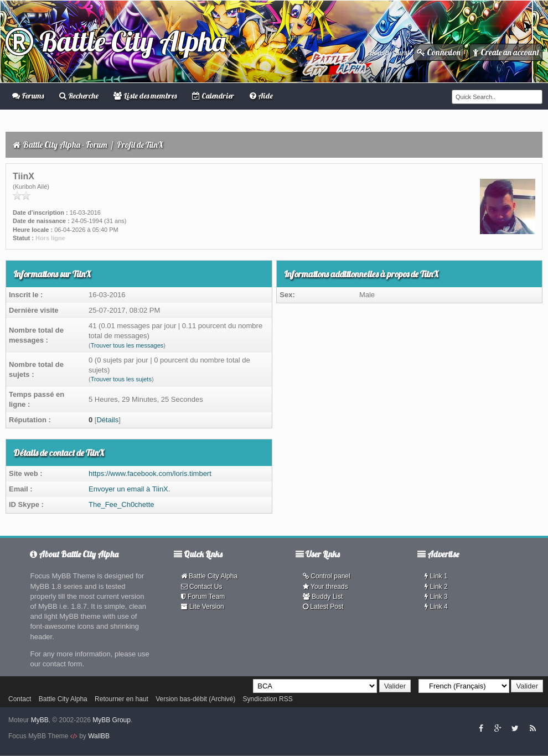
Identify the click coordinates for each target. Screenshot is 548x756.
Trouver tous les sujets (121, 379)
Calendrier (213, 96)
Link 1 (436, 576)
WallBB (99, 736)
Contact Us (202, 587)
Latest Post (323, 607)
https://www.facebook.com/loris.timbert (150, 473)
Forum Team (203, 597)
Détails (107, 420)
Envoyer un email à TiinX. (129, 489)
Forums (28, 96)
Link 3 (436, 597)
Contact (20, 699)
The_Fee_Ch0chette (122, 504)
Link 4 (436, 607)
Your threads (325, 587)
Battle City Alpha (115, 41)
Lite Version (203, 607)
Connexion (439, 52)
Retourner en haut (122, 699)
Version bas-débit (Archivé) (195, 699)
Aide (261, 96)
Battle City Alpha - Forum (65, 145)
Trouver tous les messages (127, 345)
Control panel (327, 576)
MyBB (40, 720)
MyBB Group (112, 720)
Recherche (79, 96)
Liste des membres (145, 96)
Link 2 (436, 587)
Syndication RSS (268, 699)
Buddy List (323, 597)
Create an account (506, 52)
